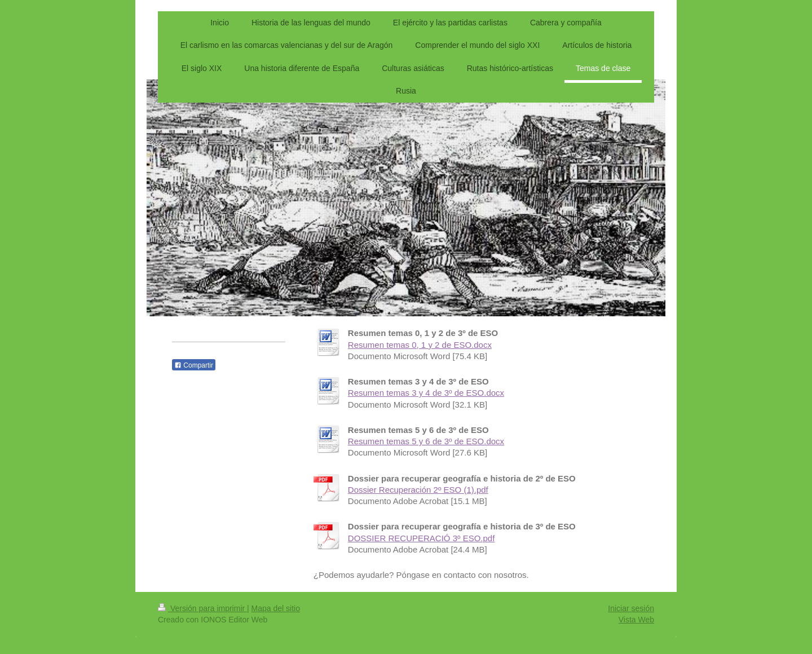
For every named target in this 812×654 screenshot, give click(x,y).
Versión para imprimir (202, 608)
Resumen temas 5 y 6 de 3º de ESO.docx (426, 441)
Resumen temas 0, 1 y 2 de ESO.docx (420, 345)
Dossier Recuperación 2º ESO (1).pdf (418, 490)
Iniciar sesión (631, 608)
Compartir (194, 365)
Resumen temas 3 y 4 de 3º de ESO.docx (426, 393)
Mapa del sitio (276, 608)
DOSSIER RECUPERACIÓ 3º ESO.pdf (422, 538)
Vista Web (636, 620)
